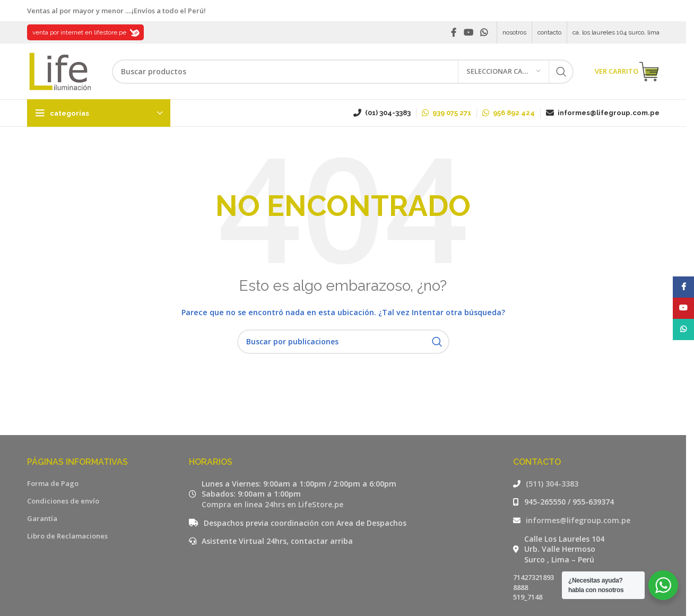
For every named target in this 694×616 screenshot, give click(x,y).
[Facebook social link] (454, 32)
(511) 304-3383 (552, 484)
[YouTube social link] (468, 32)
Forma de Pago (53, 483)
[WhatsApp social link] (484, 32)
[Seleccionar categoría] (504, 72)
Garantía (42, 518)
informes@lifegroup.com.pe (578, 520)
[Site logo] (59, 71)
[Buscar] (343, 72)
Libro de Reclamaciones (67, 536)
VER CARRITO (627, 72)
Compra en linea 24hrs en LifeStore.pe (272, 504)
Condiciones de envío (63, 501)
